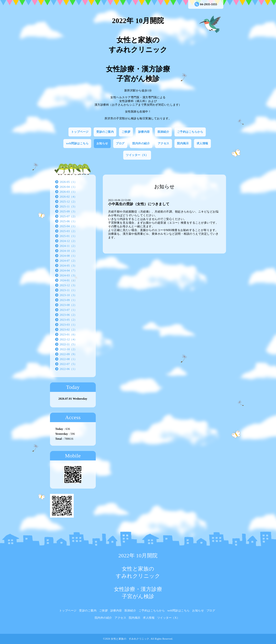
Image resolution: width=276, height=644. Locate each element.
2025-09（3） (68, 211)
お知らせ (102, 143)
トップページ (80, 132)
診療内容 (144, 132)
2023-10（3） (68, 295)
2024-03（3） (68, 275)
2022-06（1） (68, 369)
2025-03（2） (68, 231)
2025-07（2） (68, 216)
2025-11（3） (68, 206)
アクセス (164, 143)
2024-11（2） (68, 246)
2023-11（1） (68, 290)
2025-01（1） (68, 236)
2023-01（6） (68, 334)
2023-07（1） (68, 310)
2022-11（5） (68, 344)
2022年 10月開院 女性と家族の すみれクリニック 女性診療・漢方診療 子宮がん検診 (138, 50)
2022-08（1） (68, 359)
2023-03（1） (68, 325)
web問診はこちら (77, 143)
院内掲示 (183, 143)
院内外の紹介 (141, 143)
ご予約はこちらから (190, 132)
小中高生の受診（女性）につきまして (139, 204)
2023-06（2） (68, 315)
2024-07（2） (68, 261)
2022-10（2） (68, 349)
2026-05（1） (68, 182)
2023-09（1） (68, 300)
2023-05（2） (68, 320)
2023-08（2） (68, 305)
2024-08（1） (68, 256)
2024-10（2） (68, 251)
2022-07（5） (68, 364)
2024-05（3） (68, 266)
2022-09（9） (68, 354)
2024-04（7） (68, 270)
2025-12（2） (68, 202)
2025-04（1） (68, 226)
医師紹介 (163, 132)
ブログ (120, 143)
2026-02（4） (68, 197)
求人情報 (202, 143)
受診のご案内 (105, 132)
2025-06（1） (68, 221)
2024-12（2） (68, 241)
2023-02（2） (68, 330)
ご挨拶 (126, 132)
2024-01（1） (68, 280)
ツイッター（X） (137, 155)
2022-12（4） (68, 339)
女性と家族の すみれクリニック (130, 639)
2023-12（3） (68, 285)
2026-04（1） (68, 187)
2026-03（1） (68, 192)
